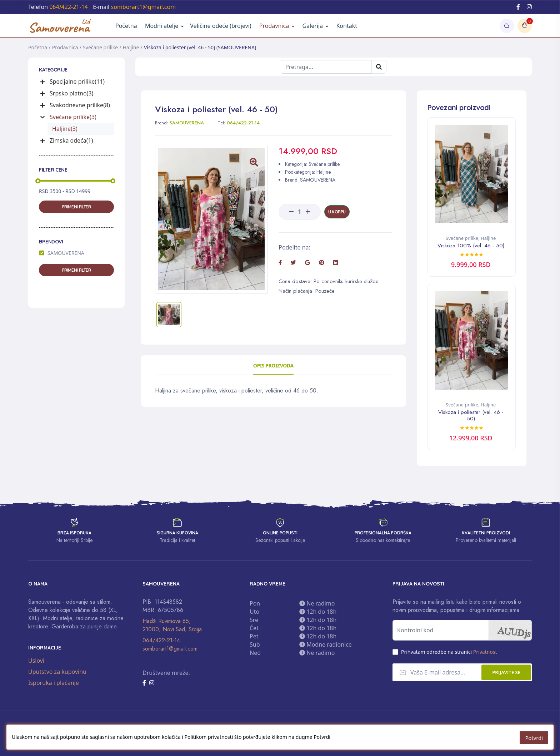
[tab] (169, 315)
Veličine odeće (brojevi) (221, 26)
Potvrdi (534, 738)
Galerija (315, 26)
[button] (43, 82)
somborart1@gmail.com (170, 648)
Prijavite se (506, 672)
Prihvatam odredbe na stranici (449, 651)
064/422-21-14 (161, 640)
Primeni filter (77, 207)
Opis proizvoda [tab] (273, 366)
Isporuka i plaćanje (54, 682)
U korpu (337, 212)
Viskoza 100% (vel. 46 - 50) (471, 246)
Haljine (131, 47)
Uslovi (36, 660)
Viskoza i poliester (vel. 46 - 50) (471, 415)
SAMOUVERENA (66, 253)
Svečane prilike (100, 47)
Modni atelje (162, 26)
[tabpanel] (273, 391)
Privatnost (485, 651)
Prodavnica (274, 26)
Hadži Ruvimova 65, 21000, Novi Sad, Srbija (172, 625)
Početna (126, 26)
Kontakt (347, 26)
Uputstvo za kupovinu (57, 671)
